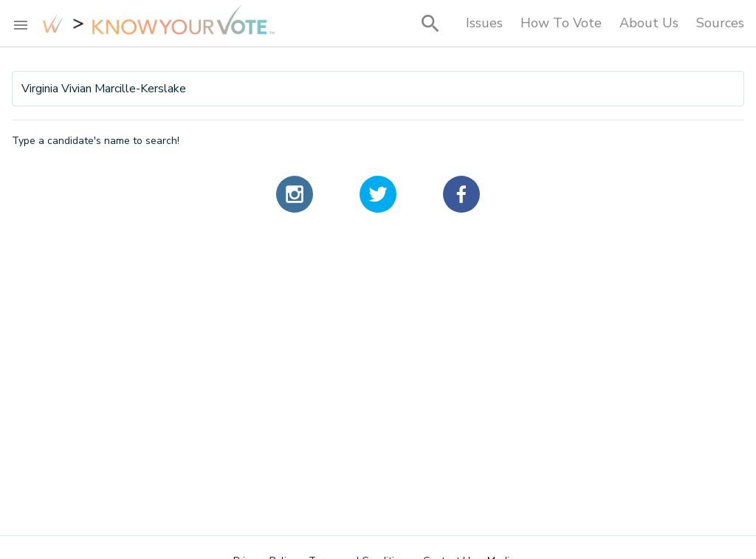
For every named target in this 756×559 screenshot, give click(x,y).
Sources (720, 23)
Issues (484, 23)
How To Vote (561, 23)
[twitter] (378, 194)
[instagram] (295, 194)
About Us (649, 23)
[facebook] (461, 194)
